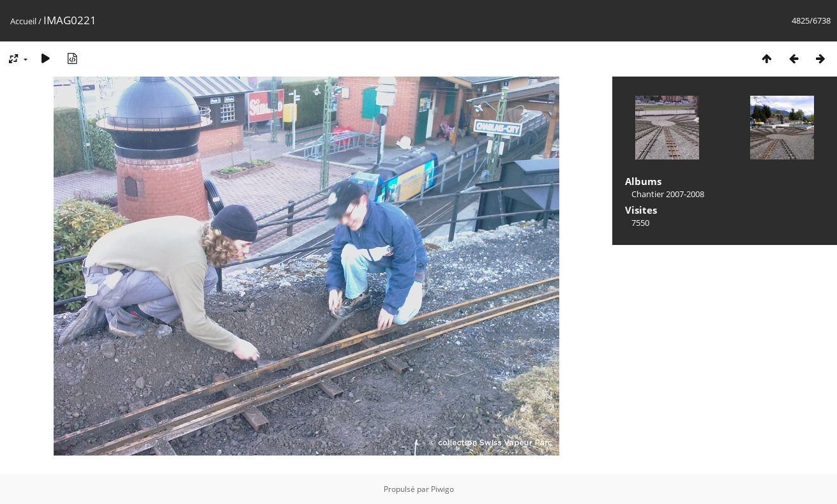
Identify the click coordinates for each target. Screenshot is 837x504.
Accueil (23, 21)
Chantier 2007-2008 (668, 194)
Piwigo (442, 489)
